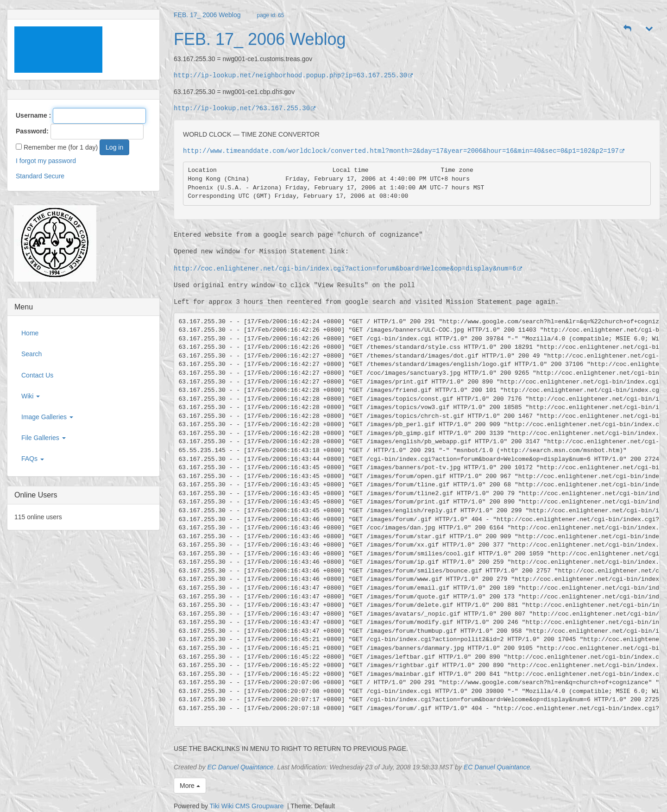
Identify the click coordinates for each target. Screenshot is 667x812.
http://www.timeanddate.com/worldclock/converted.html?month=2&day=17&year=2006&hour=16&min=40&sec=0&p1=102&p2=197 (404, 151)
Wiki (31, 396)
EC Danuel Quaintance (240, 767)
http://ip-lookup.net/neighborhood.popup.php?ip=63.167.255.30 (294, 75)
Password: (32, 131)
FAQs (33, 459)
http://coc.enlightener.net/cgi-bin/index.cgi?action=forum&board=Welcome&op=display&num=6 (348, 268)
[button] (628, 29)
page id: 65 (271, 15)
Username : (33, 115)
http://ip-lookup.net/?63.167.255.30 (245, 108)
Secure (54, 176)
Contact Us (37, 375)
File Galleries (44, 438)
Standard (29, 176)
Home (30, 333)
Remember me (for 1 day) (57, 147)
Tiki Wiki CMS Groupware (248, 806)
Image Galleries (47, 417)
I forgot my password (46, 161)
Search (31, 354)
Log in (114, 147)
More (190, 786)
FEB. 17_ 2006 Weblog (207, 15)
